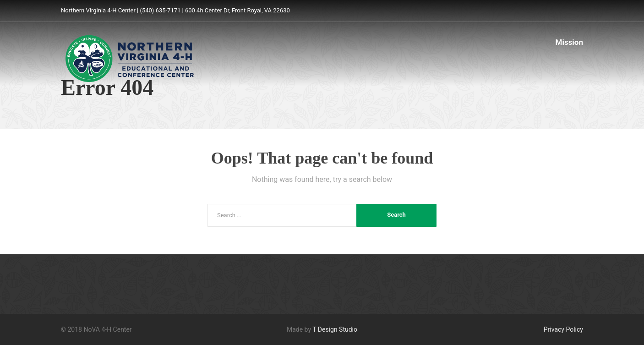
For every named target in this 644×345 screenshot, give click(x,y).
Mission (569, 42)
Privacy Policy (563, 329)
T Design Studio (335, 329)
